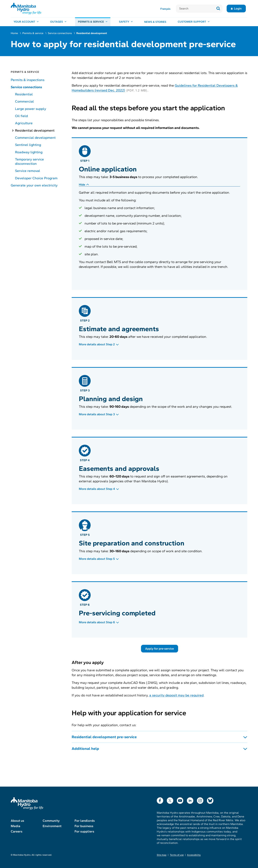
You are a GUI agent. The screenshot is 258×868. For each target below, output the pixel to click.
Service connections (60, 33)
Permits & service (33, 33)
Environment (52, 826)
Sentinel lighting (28, 145)
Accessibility (194, 855)
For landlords (85, 821)
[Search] (195, 9)
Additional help (85, 749)
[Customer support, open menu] (194, 22)
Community (51, 821)
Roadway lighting (29, 152)
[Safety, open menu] (126, 22)
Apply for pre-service (159, 649)
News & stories (155, 22)
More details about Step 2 (97, 344)
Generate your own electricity (34, 185)
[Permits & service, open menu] (93, 22)
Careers (17, 831)
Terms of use (177, 855)
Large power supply (31, 109)
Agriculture (24, 123)
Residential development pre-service (104, 737)
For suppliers (84, 831)
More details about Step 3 (97, 414)
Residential (24, 94)
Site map (162, 855)
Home (14, 33)
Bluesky (210, 800)
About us (17, 821)
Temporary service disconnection (29, 161)
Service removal (28, 171)
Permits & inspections (28, 80)
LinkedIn (190, 800)
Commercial (24, 101)
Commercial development (35, 138)
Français (165, 9)
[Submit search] (218, 9)
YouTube (180, 800)
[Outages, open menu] (58, 22)
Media (15, 826)
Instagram (200, 800)
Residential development (35, 130)
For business (84, 826)
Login (238, 9)
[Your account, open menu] (26, 22)
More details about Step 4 (97, 489)
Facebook (160, 800)
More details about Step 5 (97, 559)
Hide (82, 185)
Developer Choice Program (36, 178)
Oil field (21, 116)
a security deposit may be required (176, 695)
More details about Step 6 (97, 622)
